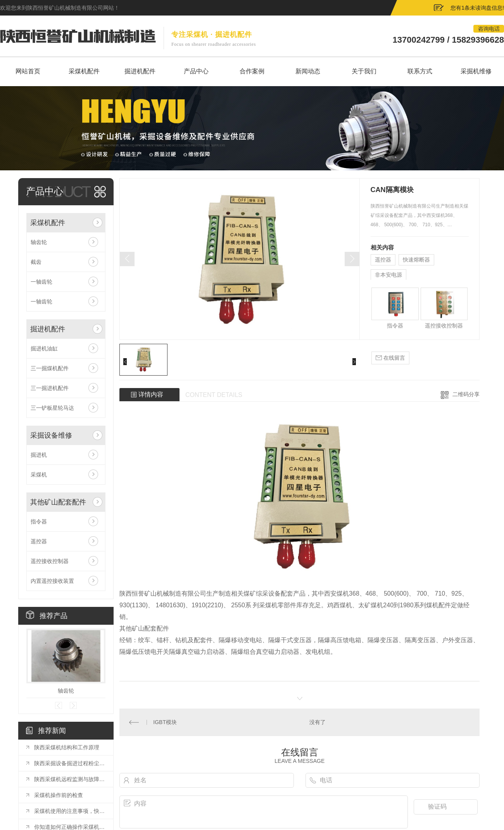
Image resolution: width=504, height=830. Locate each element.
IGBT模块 (165, 722)
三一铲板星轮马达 (52, 408)
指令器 (39, 522)
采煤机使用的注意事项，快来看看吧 (70, 811)
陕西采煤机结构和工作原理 (67, 747)
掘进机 (39, 455)
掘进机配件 (48, 329)
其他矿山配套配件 (58, 502)
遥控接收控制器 (50, 561)
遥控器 (39, 541)
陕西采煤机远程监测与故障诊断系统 (70, 779)
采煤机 (39, 475)
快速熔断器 (416, 260)
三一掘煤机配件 (50, 368)
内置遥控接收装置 (52, 581)
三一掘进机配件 (50, 388)
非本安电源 (388, 275)
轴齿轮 (39, 242)
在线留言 (390, 358)
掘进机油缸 (44, 348)
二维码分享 (466, 394)
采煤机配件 (48, 223)
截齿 (36, 262)
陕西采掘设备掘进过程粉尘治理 (70, 763)
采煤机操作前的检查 (59, 795)
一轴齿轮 (41, 282)
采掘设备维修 (51, 435)
